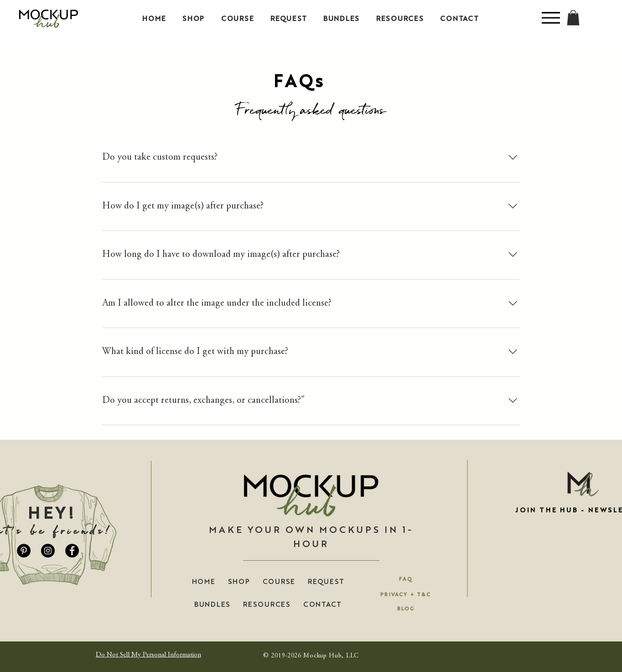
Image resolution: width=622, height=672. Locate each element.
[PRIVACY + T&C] (406, 594)
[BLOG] (406, 608)
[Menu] (551, 18)
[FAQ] (406, 578)
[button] (573, 18)
